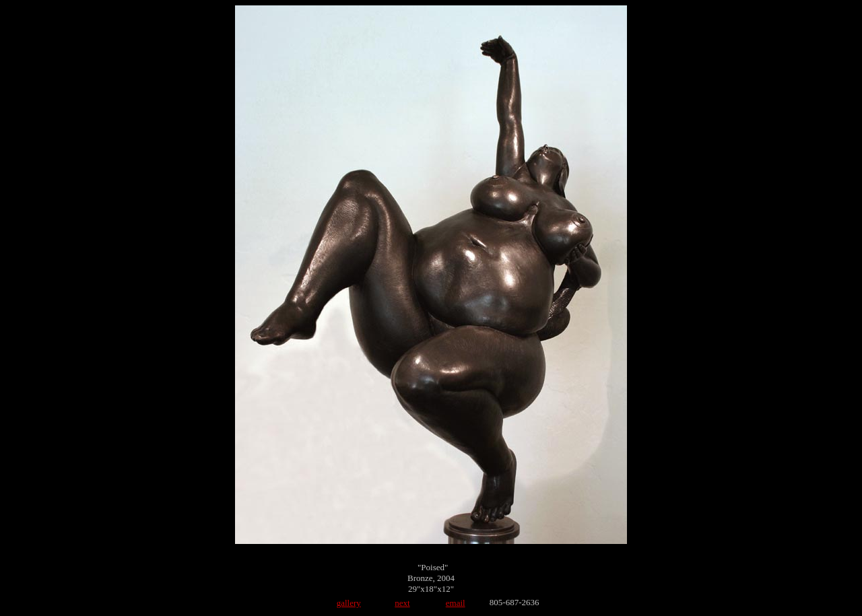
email (456, 603)
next (402, 603)
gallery (349, 603)
